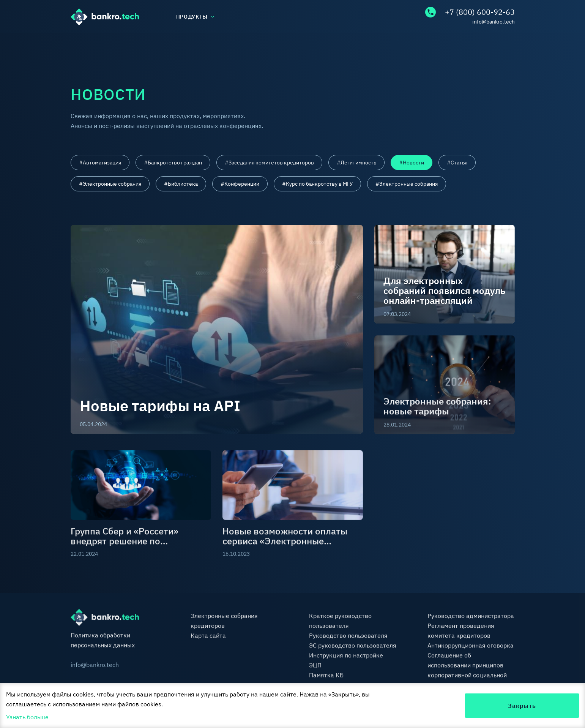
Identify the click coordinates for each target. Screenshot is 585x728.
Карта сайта (208, 636)
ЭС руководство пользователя (353, 646)
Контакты (500, 44)
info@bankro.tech (494, 22)
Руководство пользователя (348, 636)
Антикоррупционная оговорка (471, 646)
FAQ (421, 44)
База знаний (163, 44)
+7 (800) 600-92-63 (470, 12)
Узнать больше (27, 717)
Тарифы (345, 44)
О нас (79, 44)
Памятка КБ (326, 676)
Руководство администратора (471, 616)
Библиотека (258, 44)
